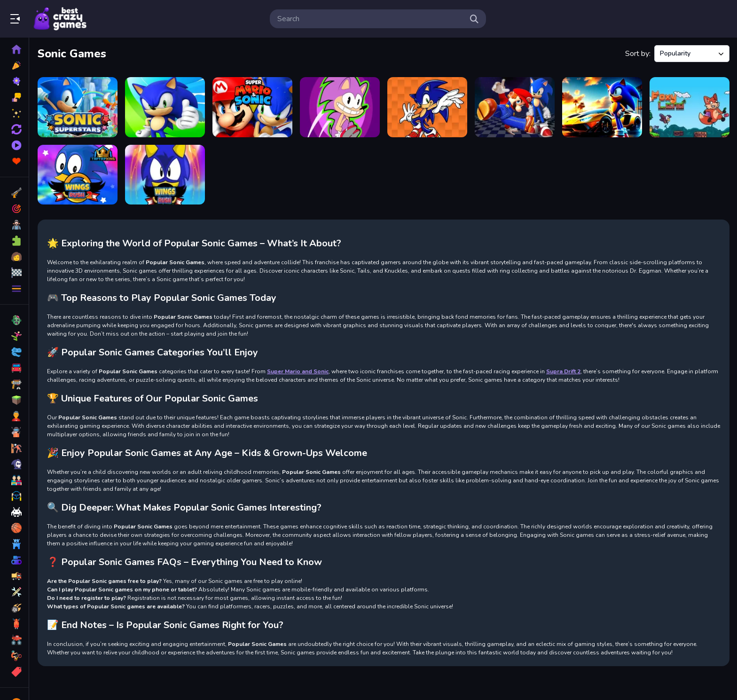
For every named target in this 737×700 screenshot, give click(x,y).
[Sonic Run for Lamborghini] (602, 107)
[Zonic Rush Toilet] (340, 107)
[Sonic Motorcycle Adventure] (165, 107)
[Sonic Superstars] (78, 107)
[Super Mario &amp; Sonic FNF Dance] (515, 107)
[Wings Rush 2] (78, 175)
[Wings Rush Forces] (165, 175)
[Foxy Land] (690, 107)
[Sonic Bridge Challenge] (427, 107)
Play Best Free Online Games (60, 19)
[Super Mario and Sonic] (252, 107)
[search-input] (370, 19)
